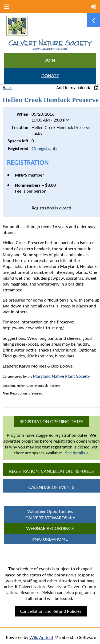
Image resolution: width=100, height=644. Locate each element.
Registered (18, 148)
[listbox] (78, 88)
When (22, 114)
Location (20, 127)
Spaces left (18, 141)
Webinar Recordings (50, 528)
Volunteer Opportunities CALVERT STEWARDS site (50, 514)
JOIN (50, 60)
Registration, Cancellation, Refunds (51, 471)
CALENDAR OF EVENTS (51, 487)
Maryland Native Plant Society (61, 376)
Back (7, 87)
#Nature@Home (50, 539)
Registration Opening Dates (51, 421)
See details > (77, 453)
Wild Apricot (41, 637)
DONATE (50, 75)
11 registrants (44, 148)
